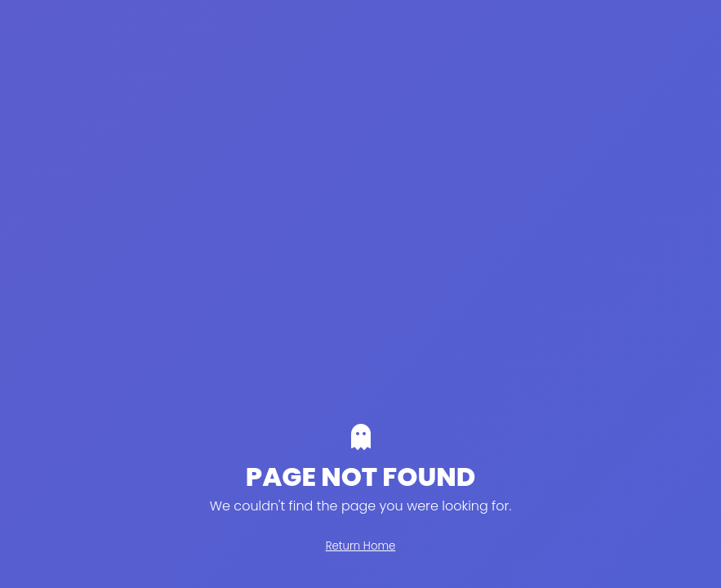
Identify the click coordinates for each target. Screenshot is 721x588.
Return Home (361, 546)
